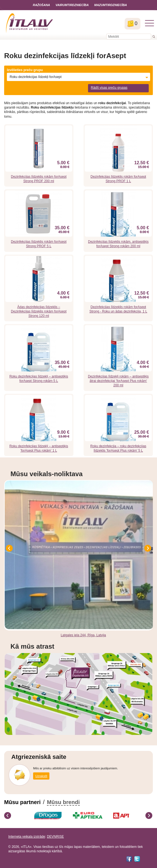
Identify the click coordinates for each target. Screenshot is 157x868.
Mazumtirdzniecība (111, 5)
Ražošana (41, 5)
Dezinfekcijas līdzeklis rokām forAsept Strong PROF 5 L (39, 244)
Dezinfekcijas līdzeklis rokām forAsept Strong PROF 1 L (118, 179)
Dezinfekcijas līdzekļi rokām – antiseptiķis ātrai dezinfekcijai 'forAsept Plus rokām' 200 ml (118, 381)
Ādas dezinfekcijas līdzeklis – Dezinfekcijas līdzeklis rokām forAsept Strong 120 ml (39, 311)
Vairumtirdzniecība (72, 5)
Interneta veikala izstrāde (27, 837)
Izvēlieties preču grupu (25, 70)
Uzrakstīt (41, 776)
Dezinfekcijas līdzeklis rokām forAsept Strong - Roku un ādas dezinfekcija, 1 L (118, 309)
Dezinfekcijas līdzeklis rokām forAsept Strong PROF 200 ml (39, 179)
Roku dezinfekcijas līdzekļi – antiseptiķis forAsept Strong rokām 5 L (39, 379)
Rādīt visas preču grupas (109, 88)
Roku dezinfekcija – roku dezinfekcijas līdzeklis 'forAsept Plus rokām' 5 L (118, 448)
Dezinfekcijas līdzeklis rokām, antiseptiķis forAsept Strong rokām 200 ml (118, 244)
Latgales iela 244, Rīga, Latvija (83, 635)
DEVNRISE (55, 837)
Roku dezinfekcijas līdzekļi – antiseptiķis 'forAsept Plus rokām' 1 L (39, 448)
